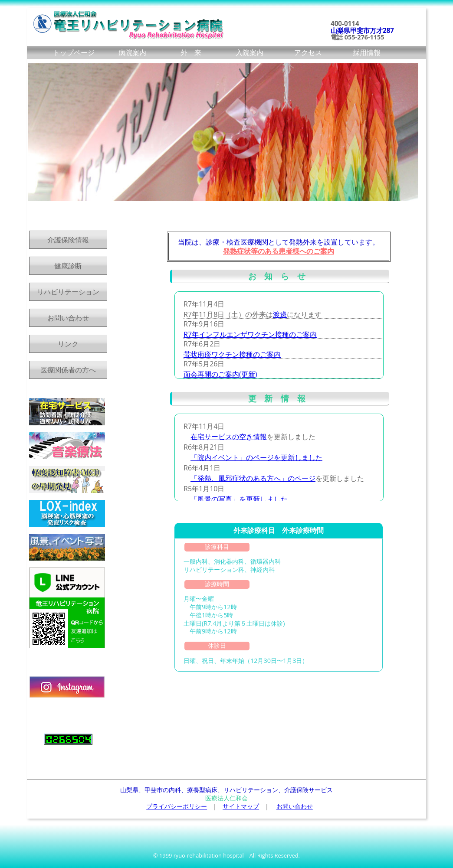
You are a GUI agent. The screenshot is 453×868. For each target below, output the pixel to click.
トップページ (74, 52)
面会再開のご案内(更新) (220, 374)
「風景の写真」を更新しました (239, 499)
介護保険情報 (68, 240)
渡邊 (280, 314)
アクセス (308, 52)
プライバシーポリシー (177, 806)
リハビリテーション (68, 292)
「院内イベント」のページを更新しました (256, 457)
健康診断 (68, 266)
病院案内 (132, 52)
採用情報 (367, 52)
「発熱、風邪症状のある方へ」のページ (253, 478)
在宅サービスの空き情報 (229, 437)
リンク (68, 344)
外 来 (191, 52)
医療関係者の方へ (68, 370)
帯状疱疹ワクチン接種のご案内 (232, 354)
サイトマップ (241, 806)
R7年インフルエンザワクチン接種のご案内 (250, 334)
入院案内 (249, 52)
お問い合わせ (68, 318)
